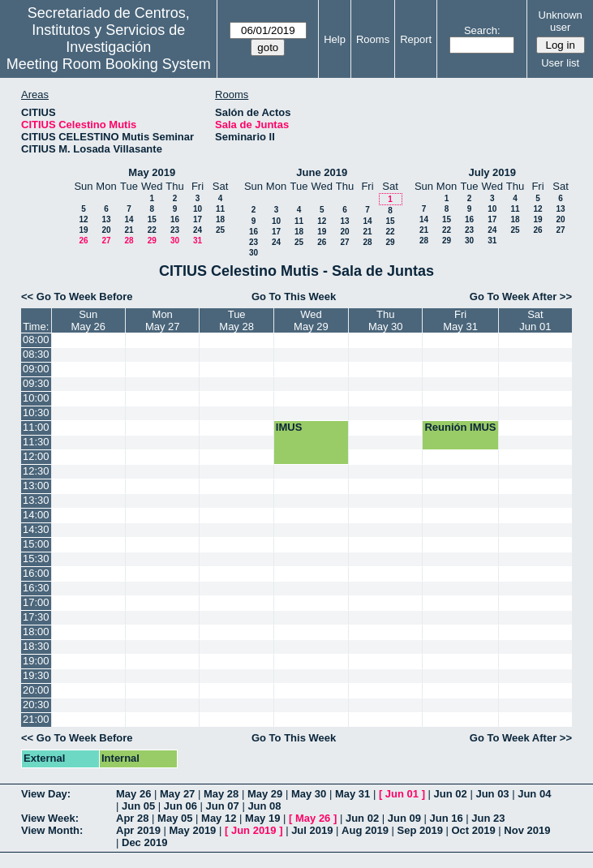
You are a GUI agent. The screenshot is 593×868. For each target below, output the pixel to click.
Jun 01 (402, 794)
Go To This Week (294, 296)
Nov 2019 (527, 830)
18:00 (36, 632)
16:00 (36, 573)
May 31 (352, 794)
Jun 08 (264, 806)
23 (175, 230)
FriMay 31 (460, 320)
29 (152, 241)
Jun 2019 (254, 830)
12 (83, 219)
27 (106, 241)
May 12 (219, 818)
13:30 (36, 500)
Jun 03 (492, 794)
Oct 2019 (473, 830)
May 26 (133, 794)
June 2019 (322, 172)
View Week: (50, 818)
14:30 (36, 529)
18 (220, 219)
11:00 (36, 427)
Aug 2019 (365, 830)
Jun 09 (404, 818)
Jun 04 (534, 794)
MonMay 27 (163, 320)
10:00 (36, 398)
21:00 (36, 719)
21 (129, 230)
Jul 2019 (312, 830)
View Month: (52, 830)
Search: (482, 30)
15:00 (36, 544)
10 (198, 209)
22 (152, 230)
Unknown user (561, 21)
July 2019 (492, 172)
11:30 (36, 442)
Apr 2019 (138, 830)
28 (129, 241)
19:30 (36, 675)
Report (416, 39)
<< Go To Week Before (77, 296)
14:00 (36, 515)
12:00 (36, 456)
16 (175, 219)
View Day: (46, 794)
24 (198, 230)
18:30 (36, 646)
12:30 (36, 471)
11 (220, 209)
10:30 (36, 413)
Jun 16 (447, 818)
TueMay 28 (236, 320)
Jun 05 (138, 806)
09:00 (36, 369)
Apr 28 (132, 818)
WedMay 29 (311, 320)
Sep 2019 (420, 830)
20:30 (36, 705)
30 (175, 241)
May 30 (309, 794)
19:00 (36, 661)
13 (106, 219)
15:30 (36, 559)
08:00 (36, 339)
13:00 (36, 486)
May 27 (177, 794)
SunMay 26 (88, 320)
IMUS (289, 427)
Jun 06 (180, 806)
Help (335, 39)
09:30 (36, 383)
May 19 (262, 818)
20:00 (36, 690)
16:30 (36, 588)
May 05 (175, 818)
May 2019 (152, 172)
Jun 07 (223, 806)
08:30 (36, 354)
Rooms (373, 39)
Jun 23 (488, 818)
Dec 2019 (144, 842)
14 (129, 219)
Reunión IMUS (460, 427)
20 (106, 230)
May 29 (265, 794)
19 (83, 230)
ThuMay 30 (386, 320)
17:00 (36, 602)
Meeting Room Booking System (109, 64)
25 (220, 230)
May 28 (221, 794)
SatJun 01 (535, 320)
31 (198, 241)
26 (83, 241)
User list (560, 63)
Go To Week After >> (521, 296)
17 (198, 219)
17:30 (36, 617)
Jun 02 (451, 794)
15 (152, 219)
